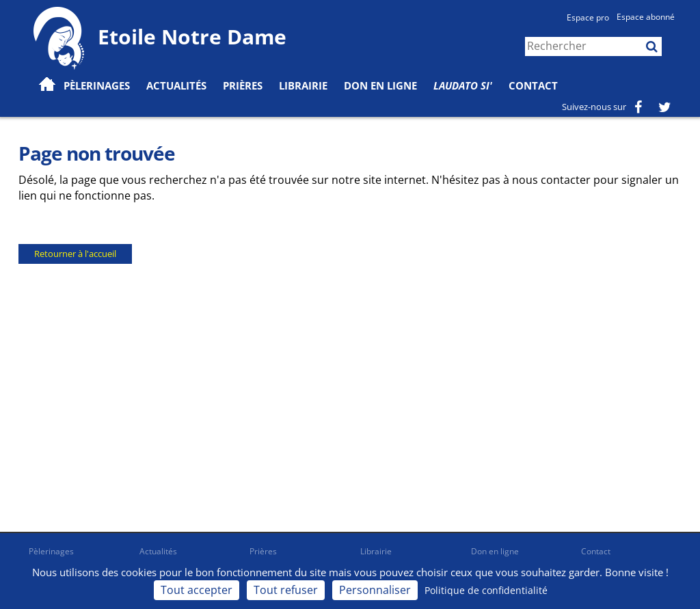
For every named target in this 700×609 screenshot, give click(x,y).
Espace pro (588, 17)
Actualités (158, 551)
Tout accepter (197, 590)
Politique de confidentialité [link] (486, 590)
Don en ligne (380, 85)
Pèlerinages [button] (97, 85)
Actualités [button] (176, 85)
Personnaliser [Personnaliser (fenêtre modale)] (375, 590)
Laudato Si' (463, 85)
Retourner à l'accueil (75, 254)
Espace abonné (646, 17)
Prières (243, 85)
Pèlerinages (51, 551)
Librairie (303, 85)
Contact (533, 85)
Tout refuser (286, 590)
